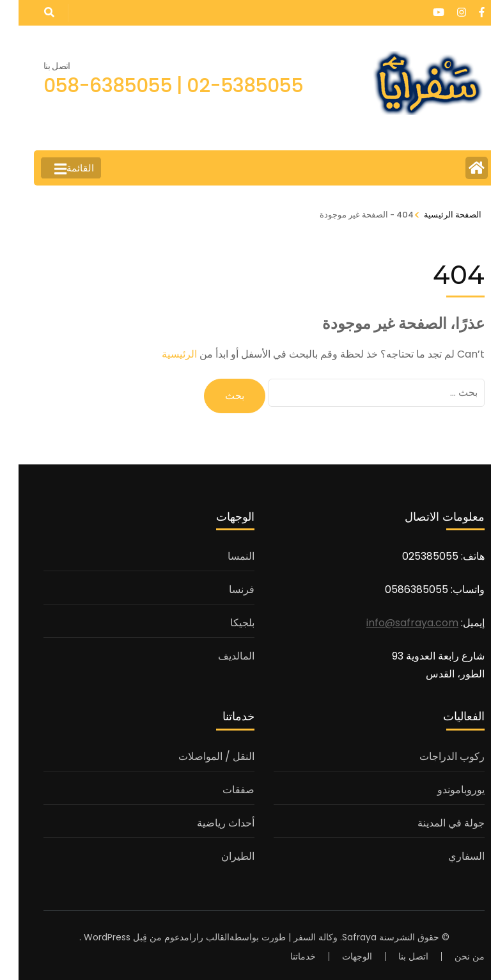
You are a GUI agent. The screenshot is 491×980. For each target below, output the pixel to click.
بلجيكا (224, 623)
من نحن (451, 956)
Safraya (341, 937)
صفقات (220, 790)
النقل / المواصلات (198, 756)
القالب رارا (191, 937)
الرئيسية (161, 354)
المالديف (218, 656)
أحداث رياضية (207, 823)
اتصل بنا (395, 956)
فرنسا (223, 589)
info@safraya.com (394, 623)
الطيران (219, 856)
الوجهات (339, 956)
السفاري (448, 856)
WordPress (89, 937)
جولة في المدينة (433, 823)
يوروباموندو (442, 790)
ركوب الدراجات (433, 756)
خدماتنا (284, 956)
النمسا (222, 556)
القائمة (56, 169)
